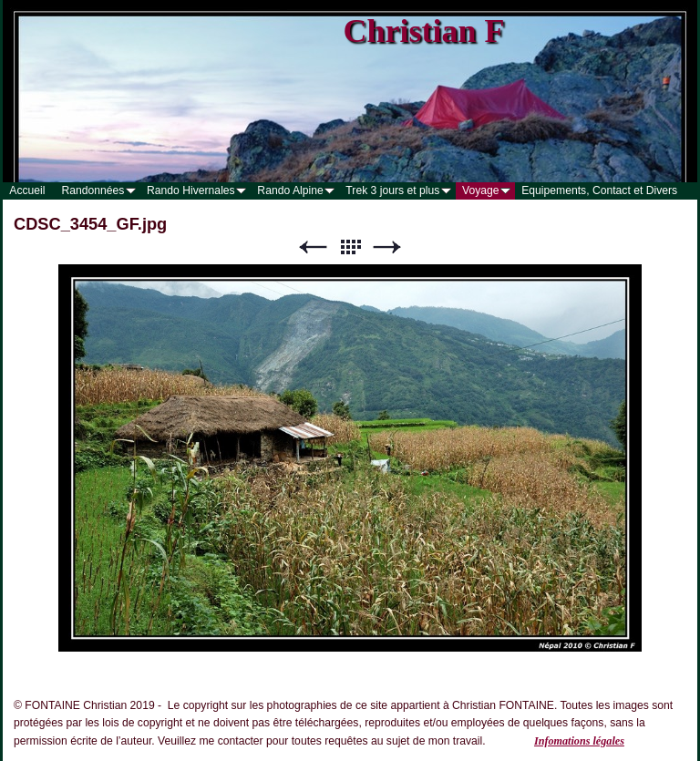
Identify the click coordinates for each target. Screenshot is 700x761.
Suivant (387, 247)
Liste (350, 247)
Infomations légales (579, 741)
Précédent (313, 247)
